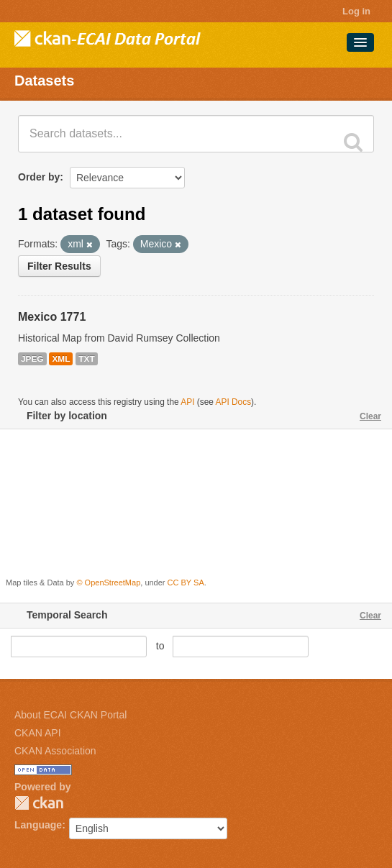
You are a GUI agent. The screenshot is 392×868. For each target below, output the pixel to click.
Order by (39, 177)
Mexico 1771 (52, 317)
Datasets (44, 81)
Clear (370, 416)
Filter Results (59, 266)
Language (38, 825)
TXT (86, 359)
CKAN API (38, 733)
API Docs (234, 402)
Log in (356, 11)
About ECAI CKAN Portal (70, 715)
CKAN (39, 803)
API (187, 402)
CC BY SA (186, 583)
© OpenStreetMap (108, 583)
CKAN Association (55, 751)
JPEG (32, 359)
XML (61, 359)
